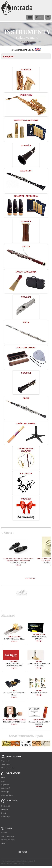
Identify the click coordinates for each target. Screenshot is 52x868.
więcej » (14, 641)
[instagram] (23, 852)
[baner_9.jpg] (26, 34)
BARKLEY (14, 661)
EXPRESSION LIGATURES (14, 720)
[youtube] (26, 852)
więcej (18, 565)
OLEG (39, 661)
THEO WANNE (14, 637)
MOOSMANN (39, 720)
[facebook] (20, 852)
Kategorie (8, 57)
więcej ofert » (30, 578)
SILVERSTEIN (39, 634)
